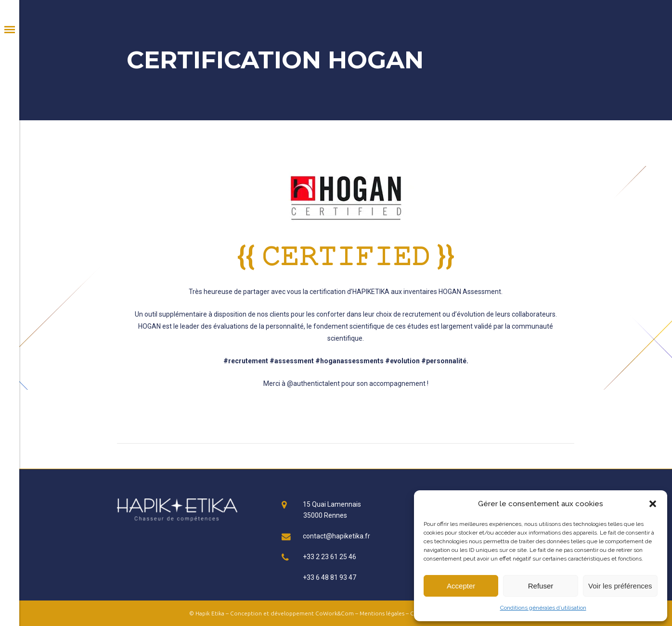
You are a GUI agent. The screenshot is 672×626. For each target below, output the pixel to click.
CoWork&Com (335, 613)
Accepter (461, 586)
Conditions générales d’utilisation (543, 608)
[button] (653, 504)
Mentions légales (382, 613)
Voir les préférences (620, 586)
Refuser (541, 586)
